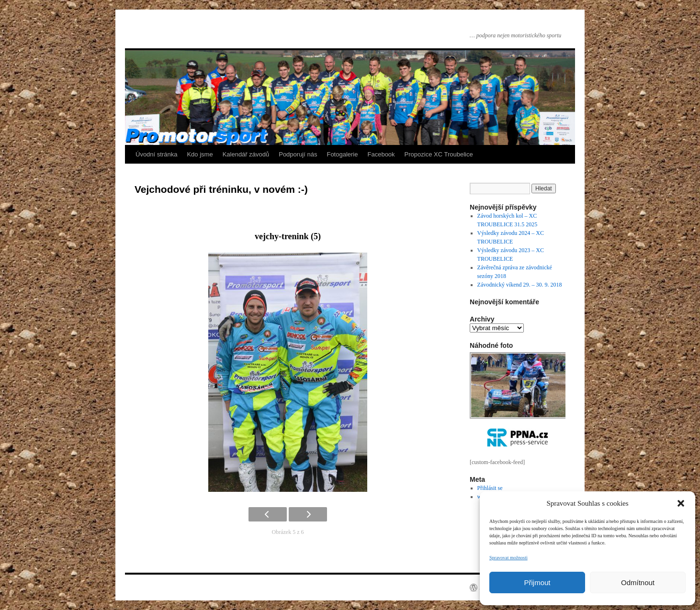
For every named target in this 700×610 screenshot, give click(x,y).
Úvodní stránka (156, 154)
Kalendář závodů (246, 154)
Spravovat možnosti (508, 558)
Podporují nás (298, 154)
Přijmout (537, 582)
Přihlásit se (490, 488)
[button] (681, 503)
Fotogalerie (342, 154)
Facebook (381, 154)
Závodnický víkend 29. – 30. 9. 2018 (520, 285)
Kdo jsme (200, 154)
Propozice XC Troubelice (439, 154)
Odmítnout (638, 582)
